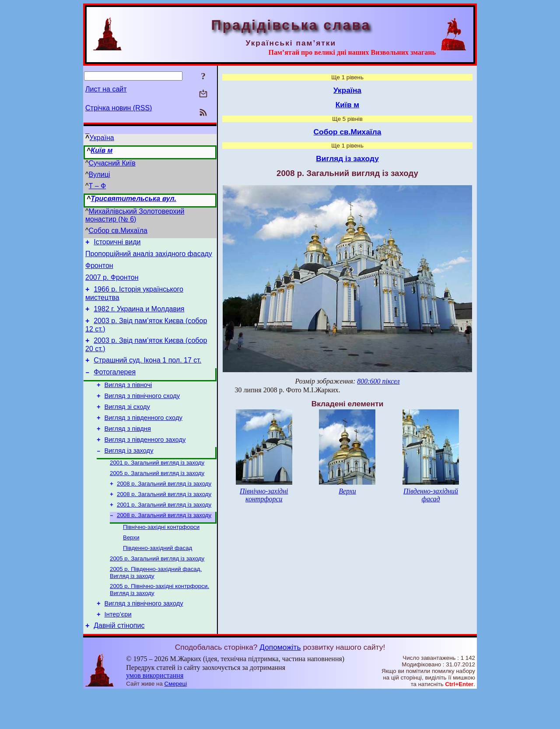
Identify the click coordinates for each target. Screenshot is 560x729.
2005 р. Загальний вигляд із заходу (157, 497)
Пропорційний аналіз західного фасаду (149, 256)
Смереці (176, 720)
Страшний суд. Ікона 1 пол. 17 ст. (147, 372)
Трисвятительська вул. (133, 199)
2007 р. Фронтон (112, 283)
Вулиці (100, 174)
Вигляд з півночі (128, 399)
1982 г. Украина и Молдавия (139, 317)
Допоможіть (280, 684)
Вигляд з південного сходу (143, 436)
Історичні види (117, 243)
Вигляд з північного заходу (144, 637)
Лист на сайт (106, 89)
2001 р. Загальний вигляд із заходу (157, 486)
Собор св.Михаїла (118, 231)
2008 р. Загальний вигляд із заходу (164, 509)
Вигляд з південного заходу (145, 461)
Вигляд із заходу (129, 473)
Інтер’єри (118, 650)
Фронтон (99, 269)
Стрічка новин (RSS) (119, 108)
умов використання (155, 712)
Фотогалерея (115, 385)
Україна (101, 138)
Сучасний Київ (112, 163)
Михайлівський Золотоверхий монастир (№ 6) (135, 215)
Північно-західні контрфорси (161, 555)
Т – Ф (98, 186)
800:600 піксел (378, 381)
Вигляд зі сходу (127, 424)
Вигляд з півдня (128, 448)
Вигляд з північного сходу (142, 412)
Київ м (101, 150)
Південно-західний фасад (157, 578)
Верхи (131, 567)
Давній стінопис (119, 662)
